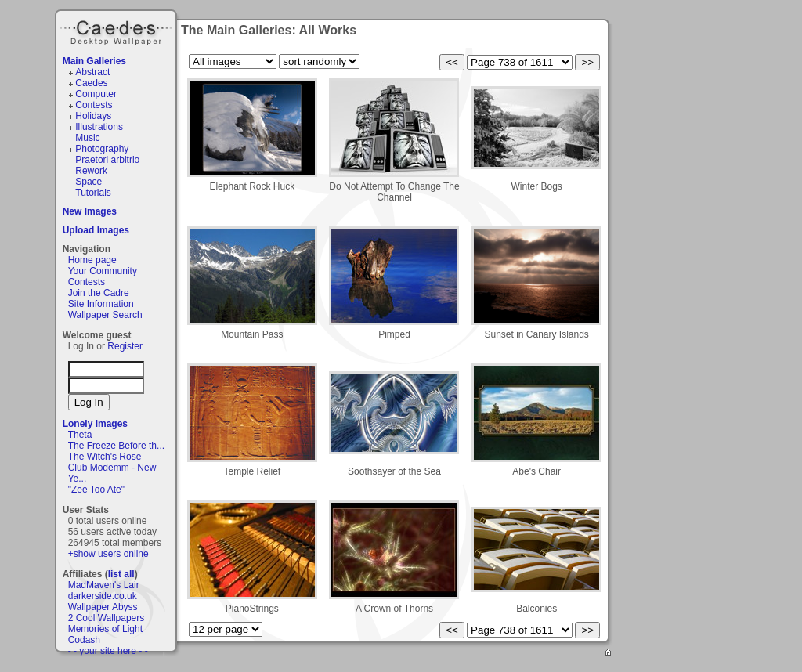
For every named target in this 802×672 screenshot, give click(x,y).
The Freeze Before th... (116, 446)
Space (89, 182)
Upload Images (96, 230)
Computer (96, 94)
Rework (91, 171)
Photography (102, 149)
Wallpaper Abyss (103, 607)
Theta (80, 435)
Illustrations (99, 127)
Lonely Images (95, 424)
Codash (84, 640)
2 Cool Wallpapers (107, 618)
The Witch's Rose (105, 457)
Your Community (103, 271)
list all (121, 574)
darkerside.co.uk (103, 596)
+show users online (108, 554)
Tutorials (93, 193)
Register (125, 346)
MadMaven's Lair (104, 585)
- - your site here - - (108, 651)
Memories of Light (105, 629)
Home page (92, 260)
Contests (94, 105)
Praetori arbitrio (107, 160)
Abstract (92, 72)
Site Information (101, 304)
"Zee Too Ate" (96, 490)
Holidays (93, 116)
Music (87, 138)
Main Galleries (94, 61)
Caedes (117, 31)
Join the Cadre (99, 293)
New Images (90, 211)
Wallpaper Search (105, 315)
